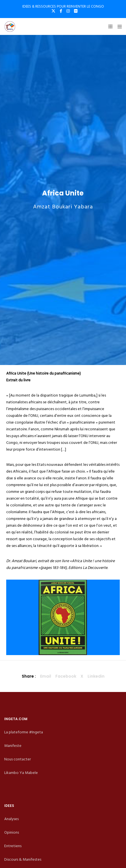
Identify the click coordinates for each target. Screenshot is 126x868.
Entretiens (13, 846)
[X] (53, 11)
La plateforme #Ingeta (24, 732)
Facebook (66, 676)
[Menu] (118, 26)
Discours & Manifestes (23, 859)
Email (46, 676)
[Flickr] (76, 11)
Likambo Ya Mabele (21, 773)
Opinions (12, 832)
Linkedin (96, 676)
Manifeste (13, 746)
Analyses (11, 819)
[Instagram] (68, 11)
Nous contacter (18, 759)
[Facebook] (61, 11)
